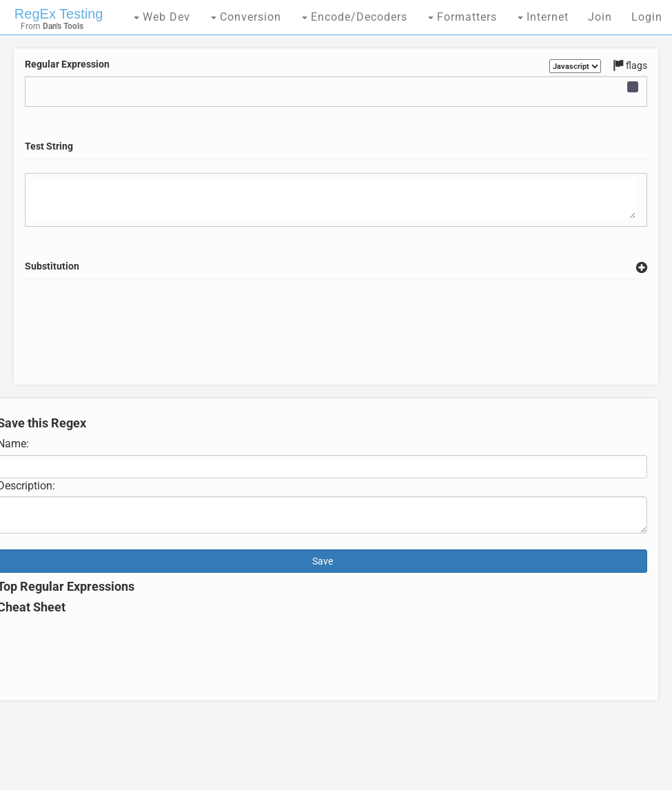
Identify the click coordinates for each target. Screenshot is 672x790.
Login (647, 17)
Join (600, 17)
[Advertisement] (336, 348)
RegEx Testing (59, 14)
